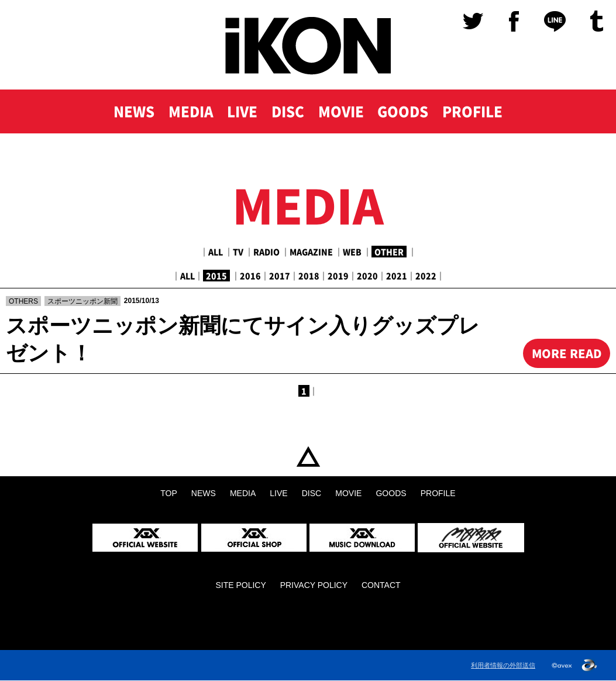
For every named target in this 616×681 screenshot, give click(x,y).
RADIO (266, 252)
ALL (216, 252)
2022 (426, 276)
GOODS (403, 112)
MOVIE (340, 112)
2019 (338, 276)
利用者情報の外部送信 (503, 665)
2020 (367, 276)
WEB (352, 252)
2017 (280, 276)
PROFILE (474, 112)
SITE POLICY (240, 586)
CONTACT (381, 586)
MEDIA (190, 112)
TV (238, 252)
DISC (288, 112)
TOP (308, 457)
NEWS (132, 112)
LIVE (242, 112)
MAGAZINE (311, 252)
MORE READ (566, 353)
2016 (250, 276)
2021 (397, 276)
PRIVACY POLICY (314, 586)
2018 (309, 276)
